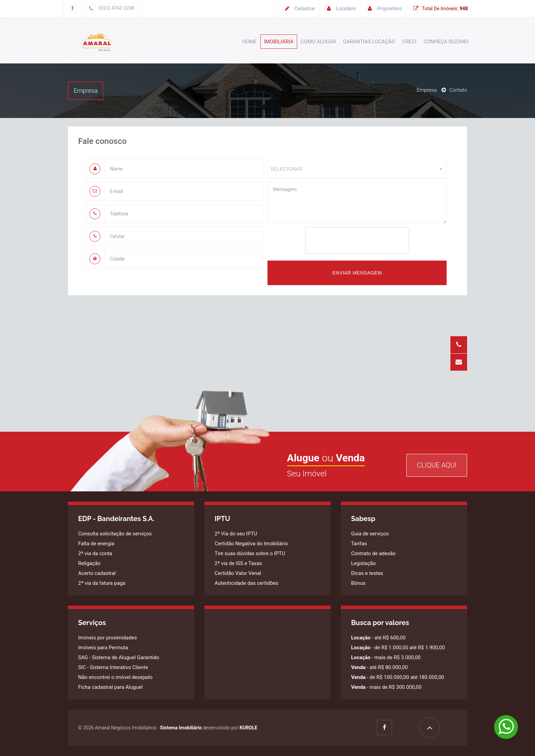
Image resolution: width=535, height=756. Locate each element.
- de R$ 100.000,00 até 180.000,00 (398, 677)
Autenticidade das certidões (247, 583)
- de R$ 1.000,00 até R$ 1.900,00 (398, 648)
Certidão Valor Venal (238, 573)
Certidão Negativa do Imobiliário (251, 544)
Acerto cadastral (97, 573)
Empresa (426, 90)
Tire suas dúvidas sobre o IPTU (250, 553)
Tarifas (359, 544)
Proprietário (384, 9)
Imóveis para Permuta (103, 648)
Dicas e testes (367, 573)
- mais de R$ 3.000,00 (386, 657)
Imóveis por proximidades (107, 638)
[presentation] (357, 240)
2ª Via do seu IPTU (236, 534)
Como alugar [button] (318, 42)
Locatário (340, 9)
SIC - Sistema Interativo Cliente (113, 667)
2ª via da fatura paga (102, 583)
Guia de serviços (370, 534)
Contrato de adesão (373, 553)
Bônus (358, 583)
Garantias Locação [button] (369, 42)
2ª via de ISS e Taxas (238, 563)
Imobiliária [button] (279, 42)
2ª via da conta (95, 553)
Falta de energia (96, 544)
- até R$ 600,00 (378, 638)
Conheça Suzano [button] (446, 42)
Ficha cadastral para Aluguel (110, 687)
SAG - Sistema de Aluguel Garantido (119, 657)
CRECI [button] (409, 42)
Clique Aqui (437, 465)
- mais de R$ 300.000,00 (386, 687)
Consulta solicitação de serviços (115, 534)
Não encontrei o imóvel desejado (115, 677)
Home (250, 42)
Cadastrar (298, 9)
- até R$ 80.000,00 (379, 667)
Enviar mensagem (357, 273)
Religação (89, 563)
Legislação (363, 563)
